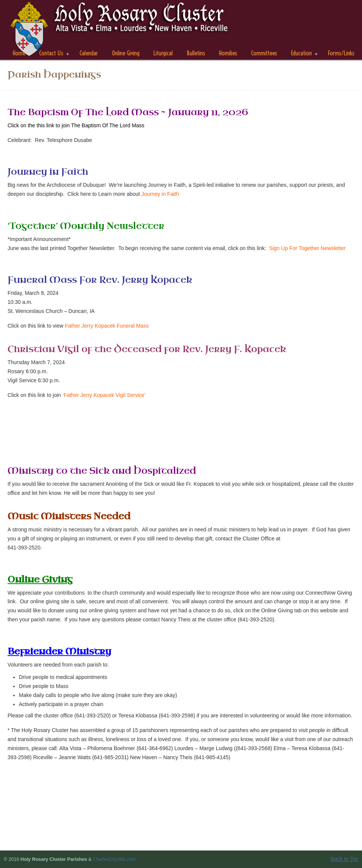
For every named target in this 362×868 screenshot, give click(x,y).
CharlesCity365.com (114, 859)
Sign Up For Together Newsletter (308, 248)
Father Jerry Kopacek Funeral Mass (107, 326)
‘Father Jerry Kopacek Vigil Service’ (104, 395)
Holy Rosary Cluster (121, 31)
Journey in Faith (160, 194)
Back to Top (344, 859)
